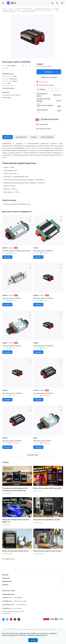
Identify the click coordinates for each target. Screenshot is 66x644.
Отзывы (34, 137)
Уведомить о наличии (49, 77)
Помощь (5, 585)
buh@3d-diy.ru (7, 608)
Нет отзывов (11, 66)
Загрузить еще (33, 455)
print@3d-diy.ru (7, 601)
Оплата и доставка (47, 137)
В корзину (49, 72)
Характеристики (21, 137)
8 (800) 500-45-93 (8, 594)
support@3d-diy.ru (8, 604)
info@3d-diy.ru (7, 597)
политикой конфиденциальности (37, 635)
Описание (8, 137)
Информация (7, 581)
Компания (6, 578)
